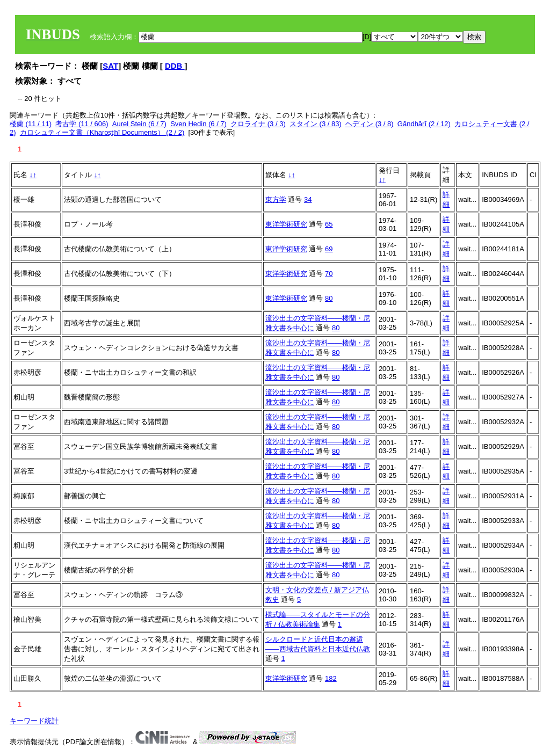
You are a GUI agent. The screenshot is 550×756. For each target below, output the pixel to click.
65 (329, 224)
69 (329, 249)
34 (308, 199)
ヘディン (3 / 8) (370, 124)
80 (329, 298)
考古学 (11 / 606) (82, 124)
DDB (175, 66)
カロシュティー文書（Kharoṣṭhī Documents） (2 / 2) (102, 132)
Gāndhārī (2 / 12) (424, 124)
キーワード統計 (34, 721)
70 (329, 274)
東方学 (276, 199)
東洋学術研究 (286, 224)
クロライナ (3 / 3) (258, 124)
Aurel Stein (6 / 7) (139, 124)
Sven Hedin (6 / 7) (198, 124)
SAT (110, 66)
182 (331, 678)
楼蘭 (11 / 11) (31, 124)
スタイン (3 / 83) (316, 124)
